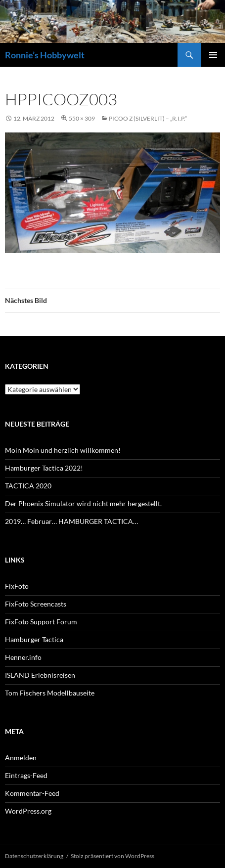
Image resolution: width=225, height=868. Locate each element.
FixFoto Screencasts (36, 604)
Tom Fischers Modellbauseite (50, 693)
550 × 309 (82, 118)
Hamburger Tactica (34, 639)
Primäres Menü (213, 55)
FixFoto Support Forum (41, 622)
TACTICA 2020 (28, 486)
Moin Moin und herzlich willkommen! (63, 450)
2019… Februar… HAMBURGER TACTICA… (71, 521)
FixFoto (17, 586)
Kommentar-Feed (32, 793)
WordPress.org (28, 811)
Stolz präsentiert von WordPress (112, 856)
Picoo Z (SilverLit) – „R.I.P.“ (148, 118)
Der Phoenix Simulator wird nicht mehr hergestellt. (83, 503)
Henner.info (23, 657)
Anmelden (21, 758)
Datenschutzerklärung (34, 856)
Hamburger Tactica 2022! (44, 468)
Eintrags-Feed (26, 775)
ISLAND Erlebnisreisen (40, 675)
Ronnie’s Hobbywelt (45, 55)
